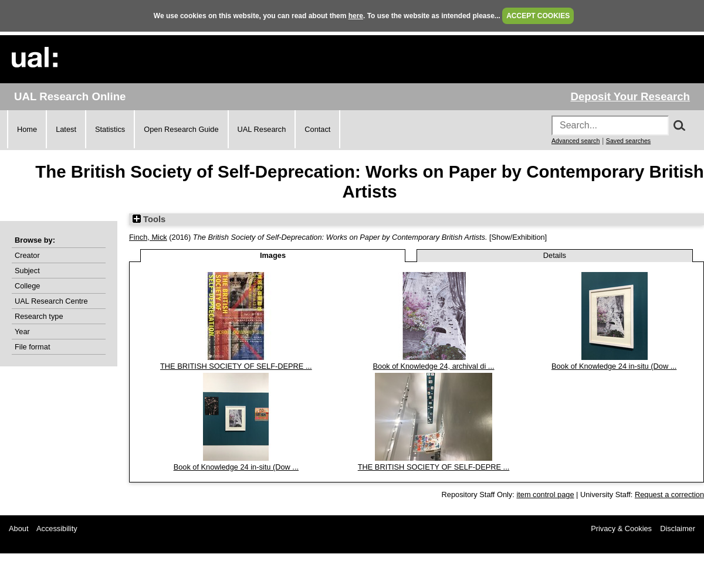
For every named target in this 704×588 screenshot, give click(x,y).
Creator (27, 255)
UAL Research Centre (51, 301)
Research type (39, 316)
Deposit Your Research (630, 96)
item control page (545, 494)
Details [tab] (555, 255)
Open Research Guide (181, 129)
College (27, 286)
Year (22, 332)
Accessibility (57, 528)
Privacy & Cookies (621, 528)
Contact (317, 129)
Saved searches (628, 141)
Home (27, 129)
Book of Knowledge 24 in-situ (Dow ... (614, 366)
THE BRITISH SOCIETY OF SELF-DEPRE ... (236, 366)
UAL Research (262, 129)
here (356, 16)
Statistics (110, 129)
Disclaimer (678, 528)
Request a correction (669, 494)
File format (32, 347)
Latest (66, 129)
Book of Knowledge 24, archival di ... (434, 366)
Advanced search (576, 141)
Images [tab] (273, 255)
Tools (149, 219)
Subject (27, 271)
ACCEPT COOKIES (538, 16)
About (18, 528)
